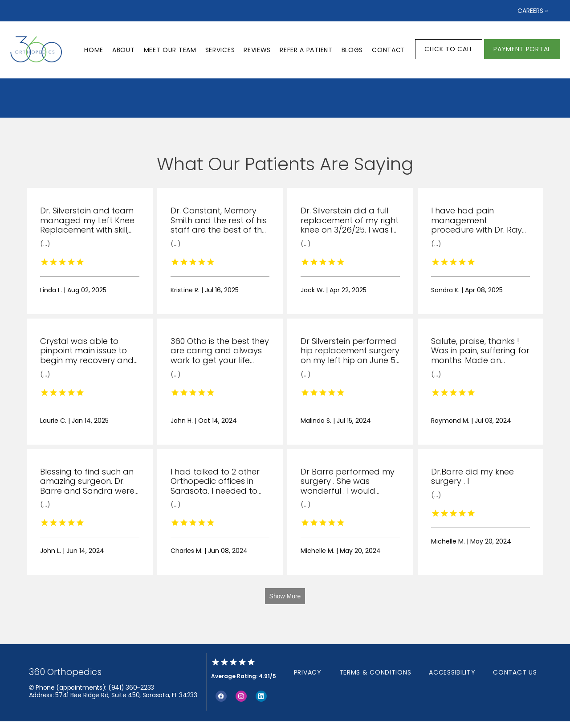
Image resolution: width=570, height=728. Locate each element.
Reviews (257, 50)
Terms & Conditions (375, 672)
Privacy (308, 672)
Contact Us (515, 672)
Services (220, 50)
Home (94, 50)
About (124, 50)
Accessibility (452, 672)
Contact (389, 50)
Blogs (352, 50)
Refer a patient (306, 50)
